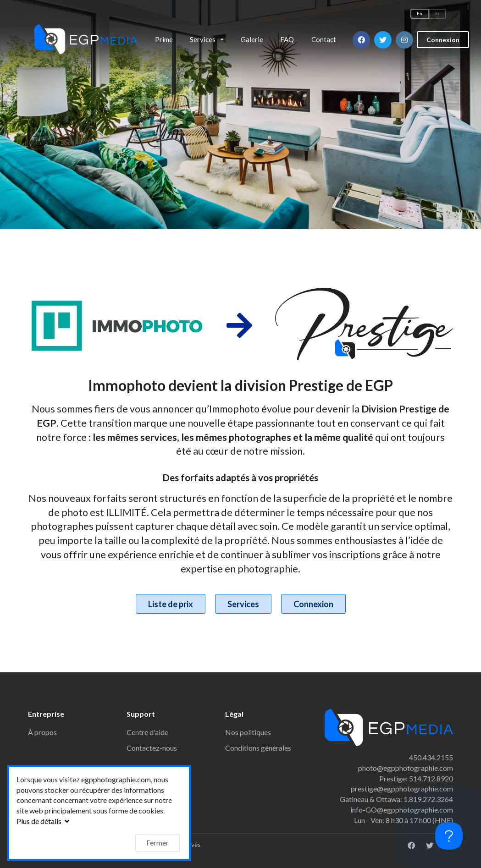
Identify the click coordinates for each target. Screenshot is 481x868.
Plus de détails (44, 821)
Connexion (443, 37)
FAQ (287, 39)
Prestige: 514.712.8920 (416, 778)
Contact (324, 39)
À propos (42, 732)
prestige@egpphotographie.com (402, 788)
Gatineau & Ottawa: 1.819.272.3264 (396, 799)
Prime (164, 39)
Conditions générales (258, 748)
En (420, 14)
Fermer (158, 843)
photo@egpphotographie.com (406, 768)
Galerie (252, 39)
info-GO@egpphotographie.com (402, 810)
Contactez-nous (152, 748)
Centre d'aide (147, 732)
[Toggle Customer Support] (449, 836)
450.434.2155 (431, 757)
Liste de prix (171, 604)
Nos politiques (248, 732)
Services (243, 604)
